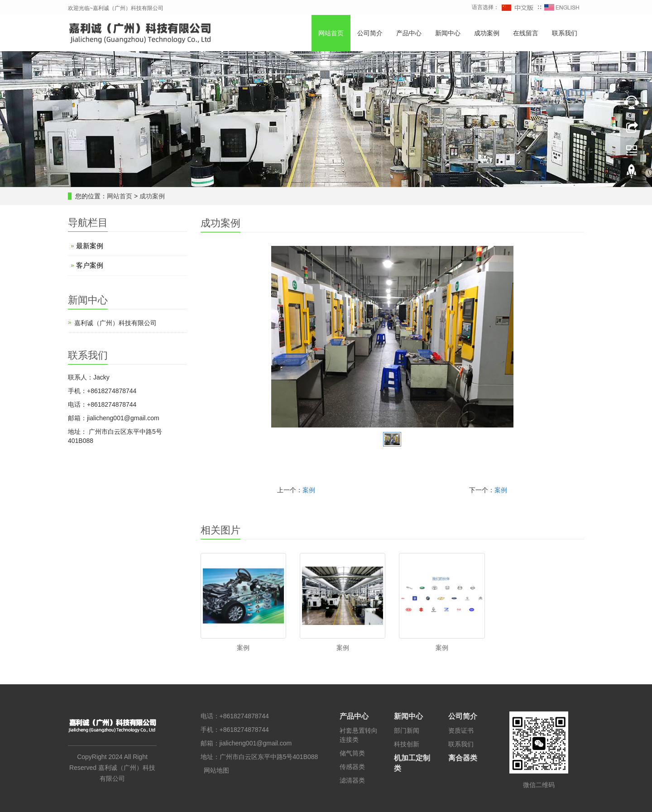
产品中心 (409, 33)
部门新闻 (407, 730)
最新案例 (90, 246)
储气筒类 (352, 753)
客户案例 (90, 265)
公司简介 (370, 33)
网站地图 (216, 770)
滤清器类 (352, 780)
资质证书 (461, 730)
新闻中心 (448, 33)
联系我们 (565, 33)
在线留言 (526, 33)
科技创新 (407, 744)
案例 (309, 490)
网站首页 (331, 33)
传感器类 (352, 767)
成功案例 (487, 33)
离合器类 (463, 758)
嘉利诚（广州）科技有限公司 (115, 323)
